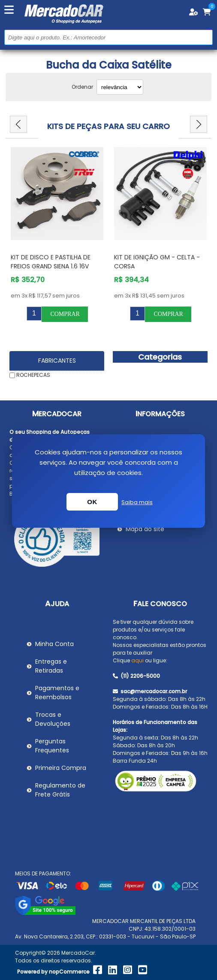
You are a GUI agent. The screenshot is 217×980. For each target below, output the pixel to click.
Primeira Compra (61, 768)
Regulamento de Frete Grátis (60, 790)
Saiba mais (137, 502)
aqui (137, 660)
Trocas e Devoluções (53, 719)
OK (92, 502)
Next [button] (199, 124)
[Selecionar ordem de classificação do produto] (120, 87)
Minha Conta (54, 644)
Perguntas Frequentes (52, 746)
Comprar (65, 314)
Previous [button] (18, 124)
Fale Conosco (160, 604)
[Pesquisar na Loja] (108, 37)
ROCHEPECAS (33, 375)
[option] (57, 234)
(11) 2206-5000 (136, 676)
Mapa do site (145, 529)
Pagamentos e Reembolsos (57, 693)
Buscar (205, 37)
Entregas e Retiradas (51, 666)
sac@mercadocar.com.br (150, 691)
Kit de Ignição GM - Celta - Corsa (157, 262)
